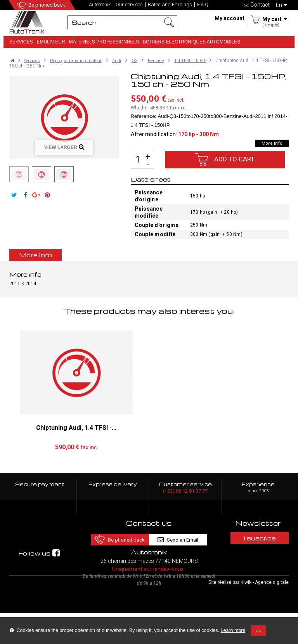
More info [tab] (36, 255)
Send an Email (182, 538)
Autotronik (100, 5)
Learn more (233, 630)
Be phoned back (48, 5)
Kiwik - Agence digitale (265, 613)
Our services (129, 5)
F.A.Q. (203, 5)
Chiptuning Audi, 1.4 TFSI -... (76, 428)
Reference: (144, 116)
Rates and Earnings (170, 5)
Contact (257, 5)
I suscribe (258, 538)
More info (272, 143)
